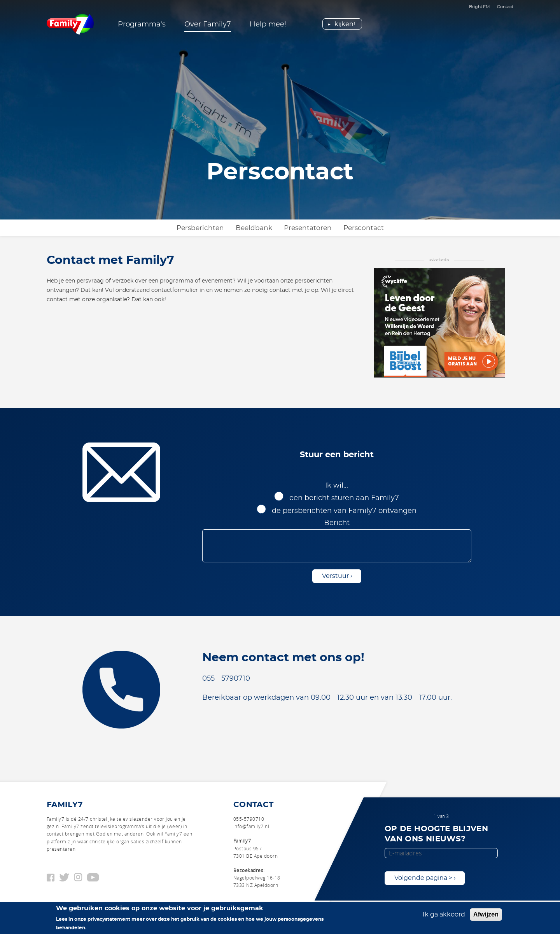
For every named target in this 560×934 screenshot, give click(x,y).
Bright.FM (479, 7)
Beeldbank (254, 228)
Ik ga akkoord (444, 918)
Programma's (142, 25)
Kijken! (345, 24)
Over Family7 (208, 25)
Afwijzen (486, 917)
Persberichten (200, 228)
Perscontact (364, 228)
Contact (505, 7)
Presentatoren (308, 228)
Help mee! (268, 25)
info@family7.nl (251, 826)
